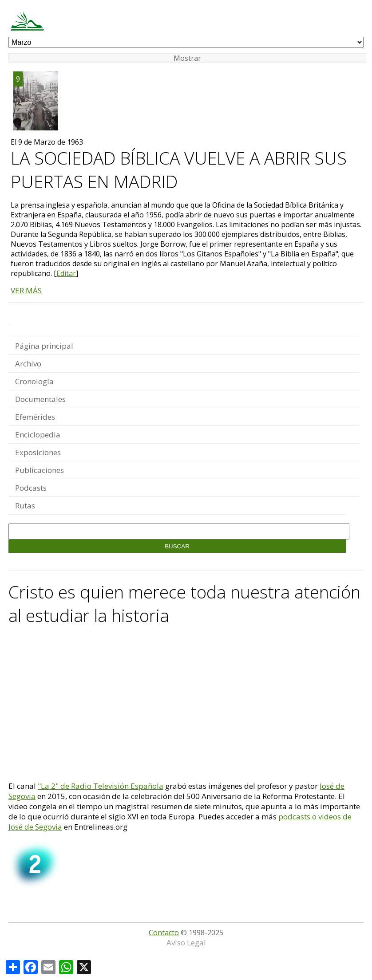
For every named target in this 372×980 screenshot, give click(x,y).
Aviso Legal (186, 943)
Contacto (164, 933)
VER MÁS (26, 290)
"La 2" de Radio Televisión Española (101, 786)
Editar (66, 273)
